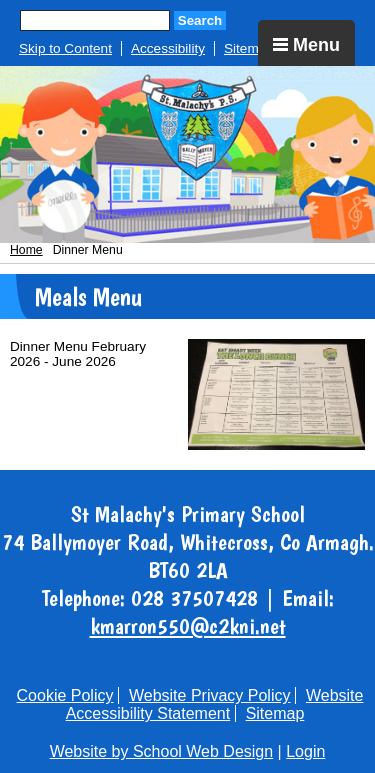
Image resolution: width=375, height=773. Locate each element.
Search (200, 20)
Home (26, 250)
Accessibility (168, 48)
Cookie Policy (65, 695)
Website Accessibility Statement (215, 704)
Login (305, 751)
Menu (306, 45)
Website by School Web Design (162, 751)
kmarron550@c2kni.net (188, 626)
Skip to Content (65, 48)
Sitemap (249, 48)
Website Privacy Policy (210, 695)
